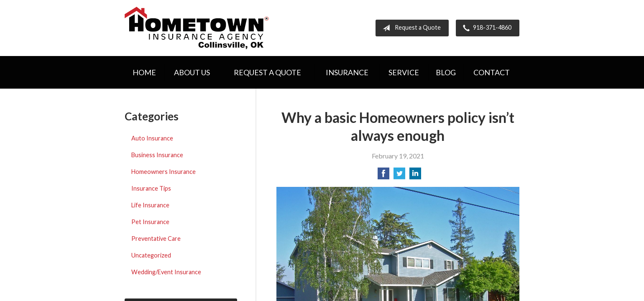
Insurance (347, 72)
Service (404, 72)
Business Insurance (157, 155)
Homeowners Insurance (164, 172)
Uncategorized (151, 255)
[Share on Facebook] (383, 176)
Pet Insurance (150, 222)
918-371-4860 (486, 28)
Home (144, 72)
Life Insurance (150, 205)
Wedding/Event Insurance (166, 272)
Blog (446, 72)
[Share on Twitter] (399, 176)
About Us (192, 72)
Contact (492, 72)
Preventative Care (156, 239)
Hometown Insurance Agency (197, 28)
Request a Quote (410, 28)
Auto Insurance (152, 138)
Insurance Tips (151, 188)
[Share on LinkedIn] (415, 176)
